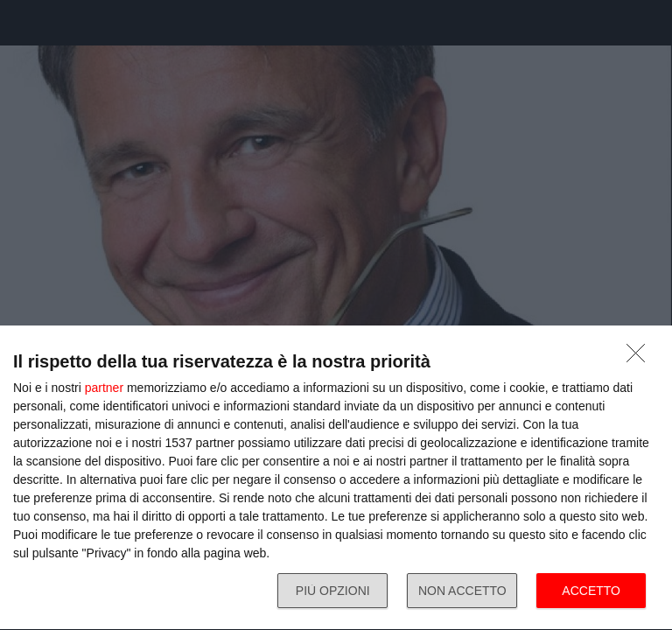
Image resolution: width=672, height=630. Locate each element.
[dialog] (336, 478)
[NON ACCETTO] (640, 358)
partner (104, 388)
